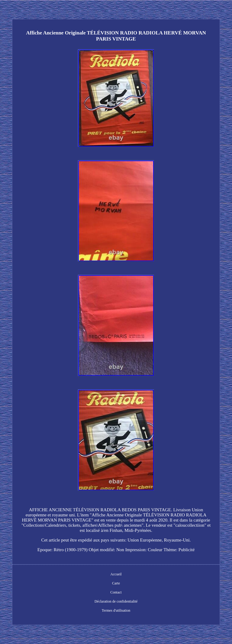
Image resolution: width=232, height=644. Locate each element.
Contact (116, 592)
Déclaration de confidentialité (116, 601)
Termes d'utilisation (116, 610)
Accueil (116, 574)
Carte (116, 583)
